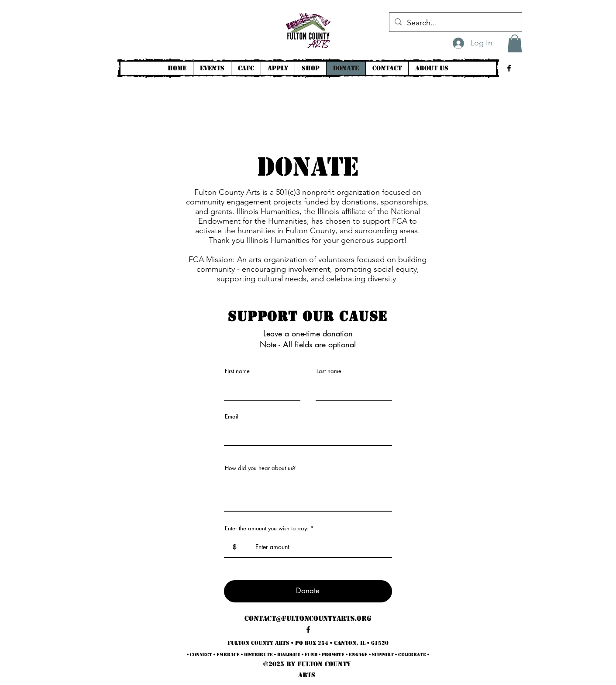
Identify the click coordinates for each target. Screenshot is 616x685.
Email (232, 417)
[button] (515, 43)
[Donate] (308, 591)
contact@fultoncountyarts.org (308, 618)
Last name (329, 371)
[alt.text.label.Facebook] (509, 68)
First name (237, 371)
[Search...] (455, 23)
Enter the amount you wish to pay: (267, 528)
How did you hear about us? (260, 468)
